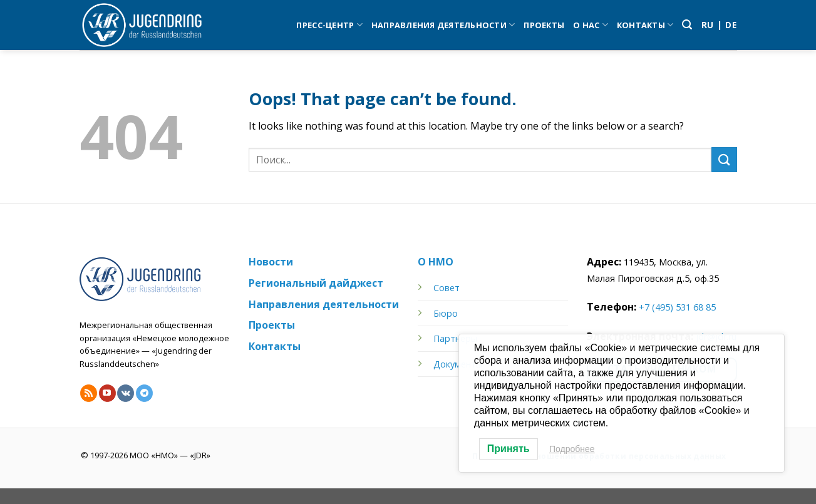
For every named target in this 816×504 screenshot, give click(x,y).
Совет (447, 288)
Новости (271, 262)
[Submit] (724, 159)
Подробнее (572, 449)
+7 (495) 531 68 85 (677, 307)
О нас (591, 25)
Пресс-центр (329, 25)
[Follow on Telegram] (144, 393)
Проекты (544, 25)
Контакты (645, 25)
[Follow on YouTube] (107, 393)
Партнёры (455, 338)
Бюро (446, 313)
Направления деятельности (443, 25)
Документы (458, 364)
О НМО (436, 262)
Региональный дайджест (316, 283)
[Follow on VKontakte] (126, 393)
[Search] (687, 25)
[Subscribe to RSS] (89, 393)
